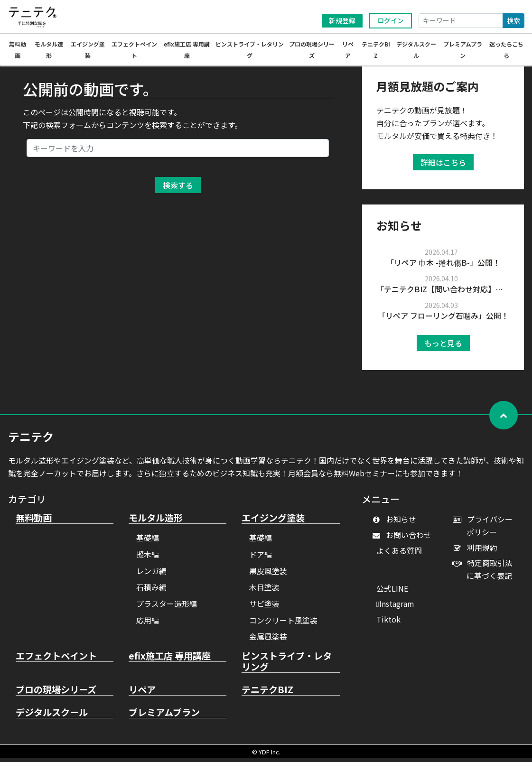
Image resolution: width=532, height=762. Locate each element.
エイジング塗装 (273, 522)
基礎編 (148, 542)
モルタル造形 (156, 522)
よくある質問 (399, 555)
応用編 (148, 624)
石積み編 (151, 591)
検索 (513, 20)
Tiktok (388, 623)
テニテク (31, 441)
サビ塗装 (264, 608)
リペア (142, 694)
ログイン (391, 20)
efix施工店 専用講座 (170, 660)
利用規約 (477, 552)
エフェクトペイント (56, 660)
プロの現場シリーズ (56, 694)
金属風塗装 (268, 641)
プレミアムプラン (164, 717)
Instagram (395, 608)
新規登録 (342, 20)
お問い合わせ (404, 539)
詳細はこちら (443, 167)
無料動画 (34, 522)
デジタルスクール (52, 717)
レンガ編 (151, 575)
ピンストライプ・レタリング (287, 666)
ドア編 (261, 558)
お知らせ (397, 523)
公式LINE (392, 593)
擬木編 (148, 558)
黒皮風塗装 (268, 575)
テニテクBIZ (267, 694)
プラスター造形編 (167, 608)
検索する (178, 189)
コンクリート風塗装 (283, 624)
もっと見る (443, 347)
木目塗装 (264, 591)
